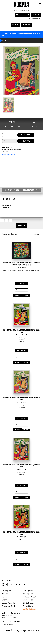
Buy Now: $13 (22, 553)
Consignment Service (9, 606)
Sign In (15, 25)
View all (38, 234)
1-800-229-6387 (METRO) (11, 622)
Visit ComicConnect (30, 609)
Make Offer (26, 135)
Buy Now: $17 (22, 485)
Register (27, 25)
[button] (3, 585)
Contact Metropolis (8, 603)
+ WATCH (22, 226)
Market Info (6, 597)
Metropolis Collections (31, 597)
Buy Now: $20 (21, 418)
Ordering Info (6, 591)
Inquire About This (31, 190)
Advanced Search (34, 18)
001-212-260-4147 (8, 624)
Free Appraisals (28, 591)
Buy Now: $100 (22, 283)
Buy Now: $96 (21, 351)
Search (36, 15)
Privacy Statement (29, 606)
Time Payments (28, 594)
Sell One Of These (11, 190)
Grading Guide (28, 600)
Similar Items (10, 234)
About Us (5, 594)
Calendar (5, 600)
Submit (18, 295)
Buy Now (26, 141)
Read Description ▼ (9, 155)
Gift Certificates (28, 603)
